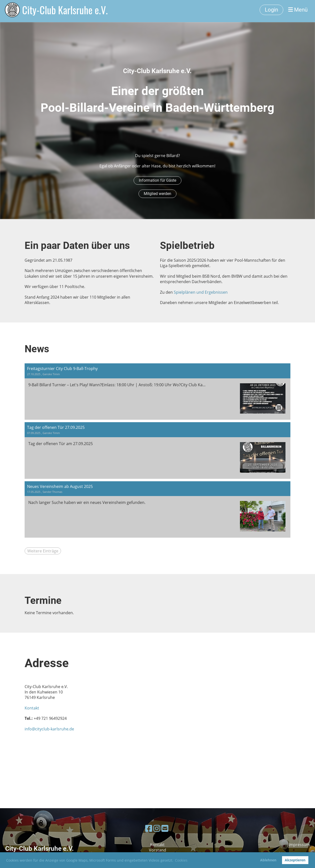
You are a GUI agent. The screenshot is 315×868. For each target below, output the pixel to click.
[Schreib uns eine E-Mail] (165, 828)
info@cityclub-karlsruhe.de (49, 729)
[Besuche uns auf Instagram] (157, 828)
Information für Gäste (157, 180)
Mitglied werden (157, 194)
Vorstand (157, 850)
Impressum (299, 845)
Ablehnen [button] (268, 860)
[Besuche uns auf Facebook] (149, 828)
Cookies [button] (181, 860)
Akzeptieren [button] (295, 860)
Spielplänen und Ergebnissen (201, 292)
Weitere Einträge (43, 551)
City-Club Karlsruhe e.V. (65, 10)
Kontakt (32, 708)
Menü (298, 10)
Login (271, 10)
